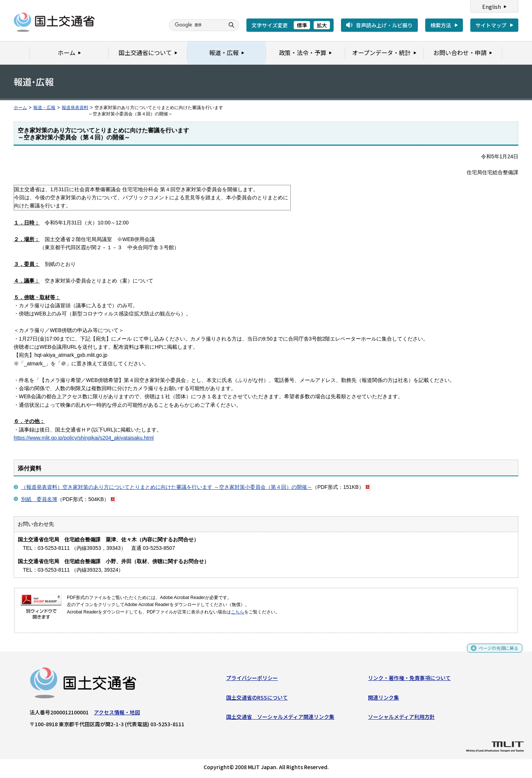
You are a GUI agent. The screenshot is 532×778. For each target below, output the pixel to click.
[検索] (196, 25)
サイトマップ (491, 25)
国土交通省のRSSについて (257, 699)
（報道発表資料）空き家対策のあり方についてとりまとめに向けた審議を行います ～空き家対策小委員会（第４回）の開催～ (167, 487)
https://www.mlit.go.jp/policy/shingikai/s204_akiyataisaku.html (84, 438)
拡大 (322, 25)
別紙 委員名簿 (39, 499)
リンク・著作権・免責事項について (409, 680)
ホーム (20, 108)
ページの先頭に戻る (496, 653)
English (492, 7)
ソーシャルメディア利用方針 (401, 718)
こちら (238, 612)
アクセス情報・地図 (117, 714)
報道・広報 (44, 108)
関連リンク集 (383, 699)
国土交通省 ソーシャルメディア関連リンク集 (280, 718)
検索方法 (441, 25)
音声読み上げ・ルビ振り (384, 25)
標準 (302, 25)
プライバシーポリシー (252, 680)
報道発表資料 (75, 108)
